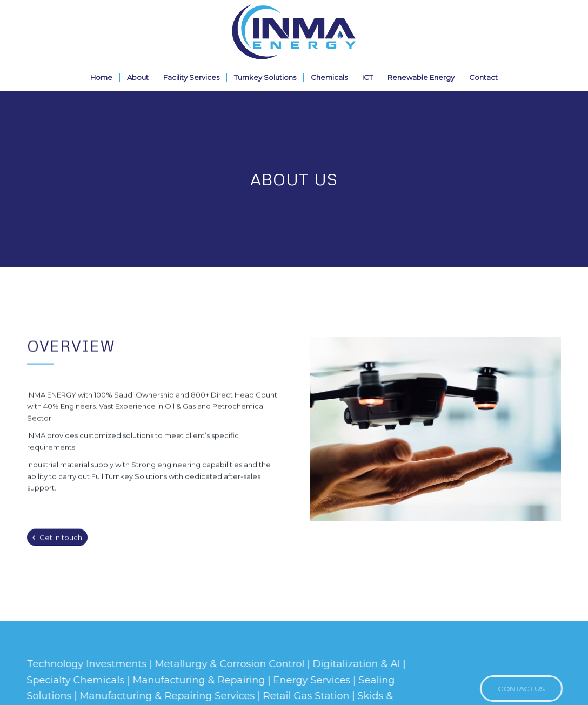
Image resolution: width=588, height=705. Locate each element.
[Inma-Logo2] (294, 32)
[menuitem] (101, 77)
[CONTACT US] (526, 689)
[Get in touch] (57, 539)
